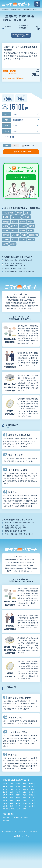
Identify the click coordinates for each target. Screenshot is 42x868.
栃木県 (25, 786)
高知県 (25, 803)
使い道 (7, 131)
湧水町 (30, 231)
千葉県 (11, 789)
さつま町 (16, 235)
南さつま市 (16, 217)
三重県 (25, 795)
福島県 (11, 786)
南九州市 (6, 217)
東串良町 (14, 231)
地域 (7, 120)
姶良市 (5, 226)
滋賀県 (31, 795)
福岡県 (31, 803)
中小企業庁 (15, 817)
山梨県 (25, 792)
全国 (19, 809)
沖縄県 (13, 809)
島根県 (11, 800)
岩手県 (18, 784)
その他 (25, 809)
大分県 (25, 806)
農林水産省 (6, 820)
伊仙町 (20, 213)
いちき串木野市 (9, 213)
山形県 (5, 786)
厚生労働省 (24, 817)
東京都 (18, 789)
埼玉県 (5, 789)
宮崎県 (31, 806)
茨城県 (18, 786)
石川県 (11, 792)
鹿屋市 (5, 244)
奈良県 (25, 798)
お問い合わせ (33, 832)
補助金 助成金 (5, 9)
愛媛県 (18, 803)
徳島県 (5, 803)
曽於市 (5, 231)
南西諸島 (6, 222)
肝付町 (24, 235)
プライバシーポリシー (20, 832)
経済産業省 (6, 817)
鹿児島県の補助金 (16, 9)
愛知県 (18, 795)
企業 (7, 146)
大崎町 (30, 222)
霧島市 (22, 239)
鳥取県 (5, 800)
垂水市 (22, 222)
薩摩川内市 (33, 235)
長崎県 (11, 806)
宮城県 (25, 784)
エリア (7, 114)
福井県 (18, 792)
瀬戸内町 (6, 235)
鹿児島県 (5, 809)
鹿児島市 (31, 239)
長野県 (31, 792)
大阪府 (11, 798)
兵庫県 (18, 798)
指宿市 (32, 226)
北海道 (5, 784)
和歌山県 (32, 798)
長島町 (15, 239)
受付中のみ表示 (29, 146)
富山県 (5, 792)
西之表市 (6, 239)
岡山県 (18, 800)
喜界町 (15, 222)
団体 (15, 146)
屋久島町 (14, 226)
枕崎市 (22, 231)
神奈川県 (25, 789)
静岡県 (11, 795)
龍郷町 (13, 244)
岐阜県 (5, 795)
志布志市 (23, 226)
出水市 (27, 213)
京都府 (5, 798)
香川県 (11, 803)
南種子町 (27, 217)
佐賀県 (5, 806)
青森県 (11, 784)
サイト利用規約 (7, 832)
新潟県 (32, 789)
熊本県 (18, 806)
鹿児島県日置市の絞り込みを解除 (21, 35)
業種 (7, 125)
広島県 (25, 800)
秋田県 (31, 784)
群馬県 (31, 786)
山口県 (31, 800)
